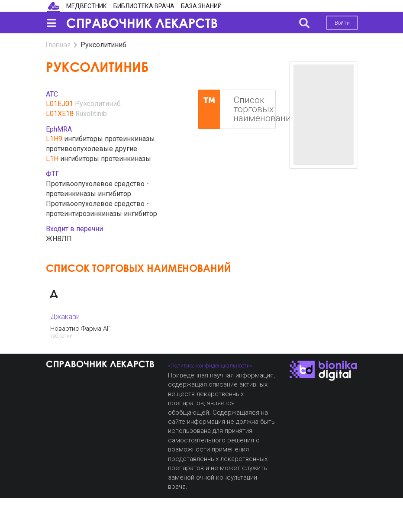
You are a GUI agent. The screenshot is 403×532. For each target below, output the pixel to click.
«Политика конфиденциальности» (210, 366)
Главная (58, 45)
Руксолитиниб (98, 104)
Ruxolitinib (91, 114)
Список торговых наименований (237, 110)
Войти (342, 23)
